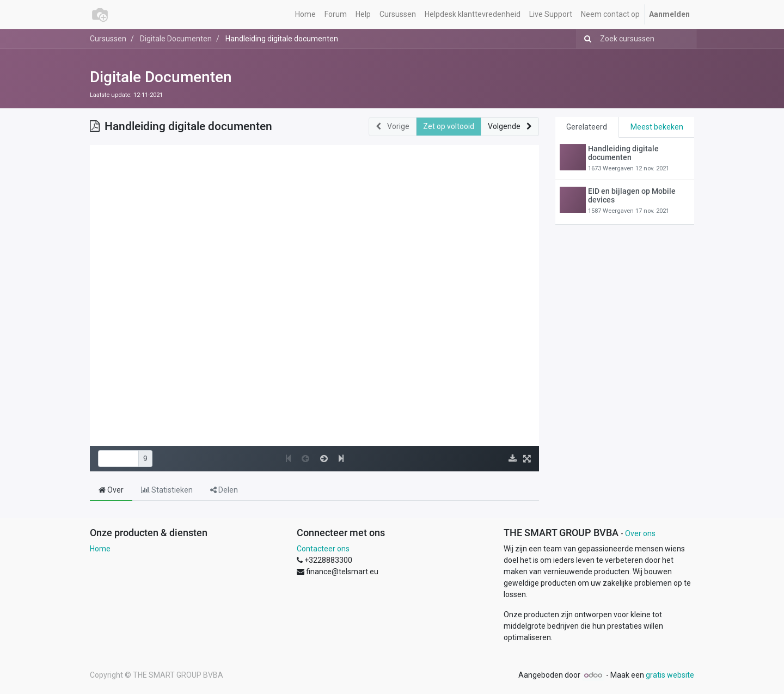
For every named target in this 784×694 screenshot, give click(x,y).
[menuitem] (305, 14)
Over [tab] (111, 490)
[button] (510, 127)
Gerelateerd (587, 127)
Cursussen (108, 39)
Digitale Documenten (161, 77)
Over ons (640, 533)
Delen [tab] (224, 490)
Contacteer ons (323, 549)
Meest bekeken (657, 127)
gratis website (670, 675)
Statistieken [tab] (167, 490)
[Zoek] (586, 39)
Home (100, 549)
